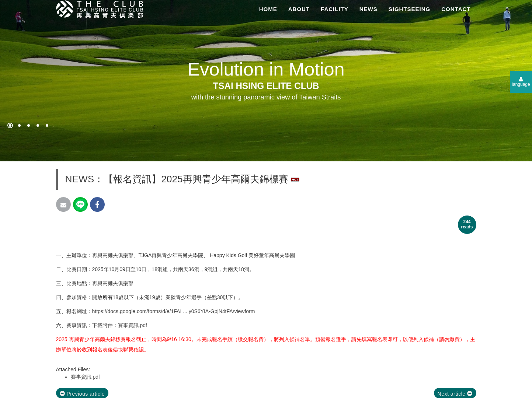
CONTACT (456, 9)
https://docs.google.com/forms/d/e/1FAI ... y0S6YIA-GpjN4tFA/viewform (174, 311)
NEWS (368, 9)
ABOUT (299, 9)
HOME (268, 9)
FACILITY (335, 9)
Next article (455, 394)
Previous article (82, 394)
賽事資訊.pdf (85, 377)
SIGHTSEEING (410, 9)
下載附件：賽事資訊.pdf (120, 325)
